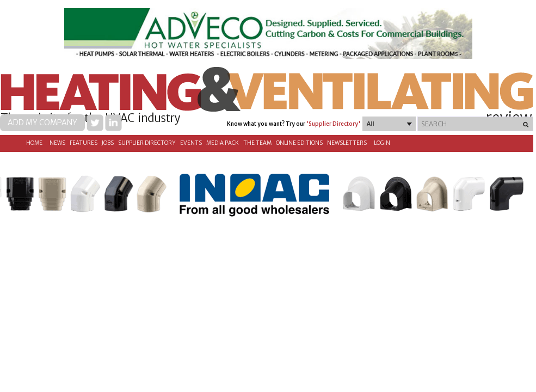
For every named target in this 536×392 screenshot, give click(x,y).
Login (382, 143)
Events (191, 143)
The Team (257, 143)
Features (84, 143)
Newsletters (347, 143)
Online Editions (299, 143)
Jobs (108, 143)
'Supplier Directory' (333, 124)
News (57, 143)
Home (34, 143)
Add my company (42, 122)
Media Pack (223, 143)
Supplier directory (147, 143)
